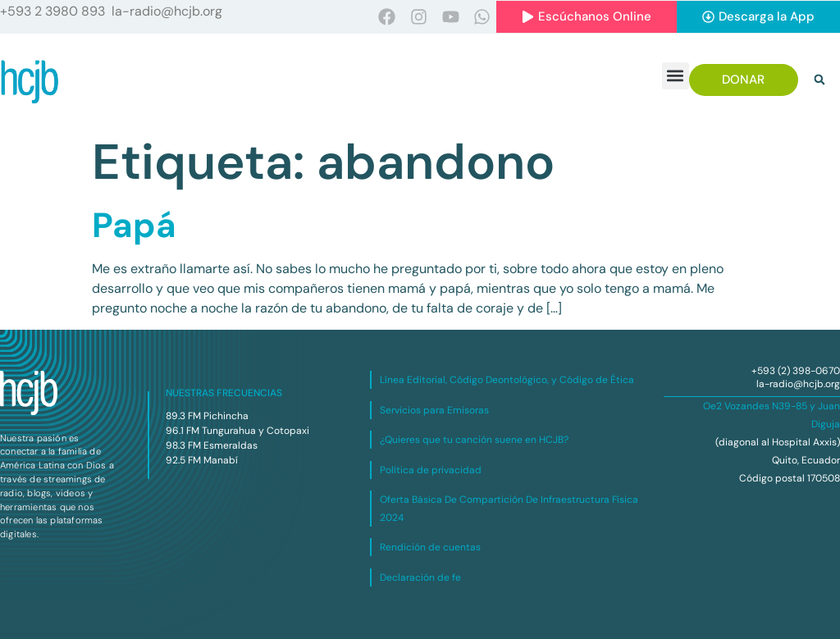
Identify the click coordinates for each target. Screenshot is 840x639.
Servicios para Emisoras (434, 410)
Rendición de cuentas (430, 547)
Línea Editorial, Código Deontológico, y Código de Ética (507, 380)
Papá (134, 225)
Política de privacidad (431, 470)
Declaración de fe (420, 577)
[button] (676, 76)
